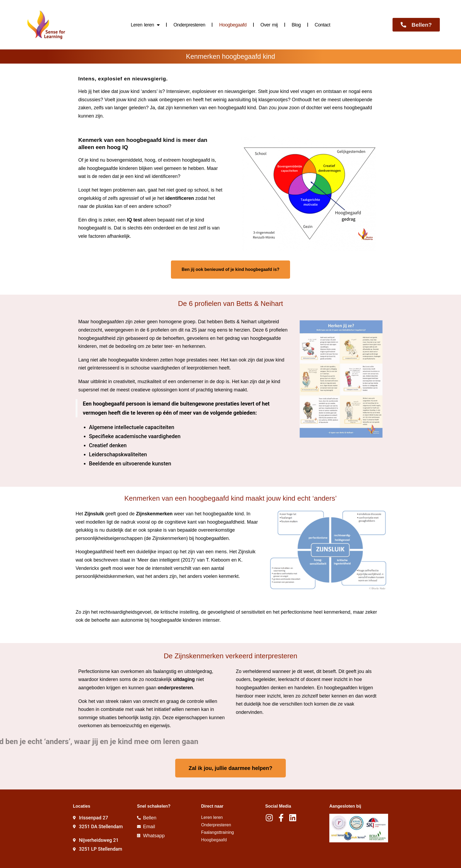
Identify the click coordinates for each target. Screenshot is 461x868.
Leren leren (145, 25)
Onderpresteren (189, 25)
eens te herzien (233, 330)
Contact (323, 25)
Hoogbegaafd (233, 25)
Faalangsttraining (218, 832)
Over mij (269, 25)
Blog (296, 25)
